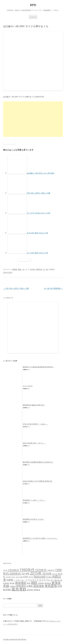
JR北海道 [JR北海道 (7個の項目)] (49, 577)
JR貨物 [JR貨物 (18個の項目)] (10, 580)
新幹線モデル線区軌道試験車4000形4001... (38, 367)
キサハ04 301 (28, 386)
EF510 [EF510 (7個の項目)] (31, 577)
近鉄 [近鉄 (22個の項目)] (60, 586)
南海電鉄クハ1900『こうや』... (34, 500)
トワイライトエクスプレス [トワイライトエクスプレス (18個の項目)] (39, 580)
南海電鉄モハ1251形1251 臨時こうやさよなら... (40, 538)
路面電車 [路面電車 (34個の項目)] (39, 586)
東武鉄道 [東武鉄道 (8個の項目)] (48, 583)
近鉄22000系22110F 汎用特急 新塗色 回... (38, 481)
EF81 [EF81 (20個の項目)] (26, 577)
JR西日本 (39, 269)
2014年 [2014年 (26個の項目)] (25, 574)
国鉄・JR (21, 269)
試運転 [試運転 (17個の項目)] (30, 586)
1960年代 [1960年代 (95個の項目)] (27, 570)
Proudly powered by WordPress (15, 639)
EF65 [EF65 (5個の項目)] (17, 577)
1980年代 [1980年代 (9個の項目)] (51, 570)
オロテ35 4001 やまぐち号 (37, 233)
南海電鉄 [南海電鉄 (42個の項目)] (21, 583)
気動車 (15, 269)
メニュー (33, 17)
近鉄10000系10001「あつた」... (34, 443)
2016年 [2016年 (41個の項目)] (47, 573)
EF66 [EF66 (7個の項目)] (21, 577)
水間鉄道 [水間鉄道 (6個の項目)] (13, 586)
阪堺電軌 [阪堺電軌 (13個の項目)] (7, 590)
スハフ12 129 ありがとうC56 (38, 213)
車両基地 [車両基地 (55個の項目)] (51, 586)
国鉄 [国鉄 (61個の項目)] (34, 583)
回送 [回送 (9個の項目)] (29, 583)
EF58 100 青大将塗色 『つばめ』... (35, 424)
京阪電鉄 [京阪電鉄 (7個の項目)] (6, 583)
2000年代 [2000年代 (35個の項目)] (15, 573)
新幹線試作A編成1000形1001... (34, 405)
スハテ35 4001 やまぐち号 (37, 253)
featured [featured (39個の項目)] (39, 577)
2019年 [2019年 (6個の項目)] (8, 577)
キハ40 (46, 269)
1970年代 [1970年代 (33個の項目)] (41, 570)
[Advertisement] (33, 119)
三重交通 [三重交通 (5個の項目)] (56, 580)
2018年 (32, 269)
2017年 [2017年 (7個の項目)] (55, 574)
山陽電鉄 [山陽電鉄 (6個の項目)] (41, 583)
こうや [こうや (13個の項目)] (17, 580)
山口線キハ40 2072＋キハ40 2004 (40, 173)
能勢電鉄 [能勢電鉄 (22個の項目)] (21, 586)
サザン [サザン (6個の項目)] (23, 580)
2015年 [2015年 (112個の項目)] (36, 573)
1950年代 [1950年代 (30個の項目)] (13, 570)
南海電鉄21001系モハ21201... (34, 519)
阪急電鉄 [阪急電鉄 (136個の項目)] (19, 589)
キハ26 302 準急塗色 (53, 288)
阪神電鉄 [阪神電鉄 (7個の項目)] (30, 590)
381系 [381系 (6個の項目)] (5, 570)
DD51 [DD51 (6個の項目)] (13, 577)
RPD (33, 5)
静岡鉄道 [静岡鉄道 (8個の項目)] (37, 590)
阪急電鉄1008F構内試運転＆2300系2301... (38, 462)
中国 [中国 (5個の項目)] (61, 580)
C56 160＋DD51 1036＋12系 (38, 193)
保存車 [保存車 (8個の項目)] (12, 583)
